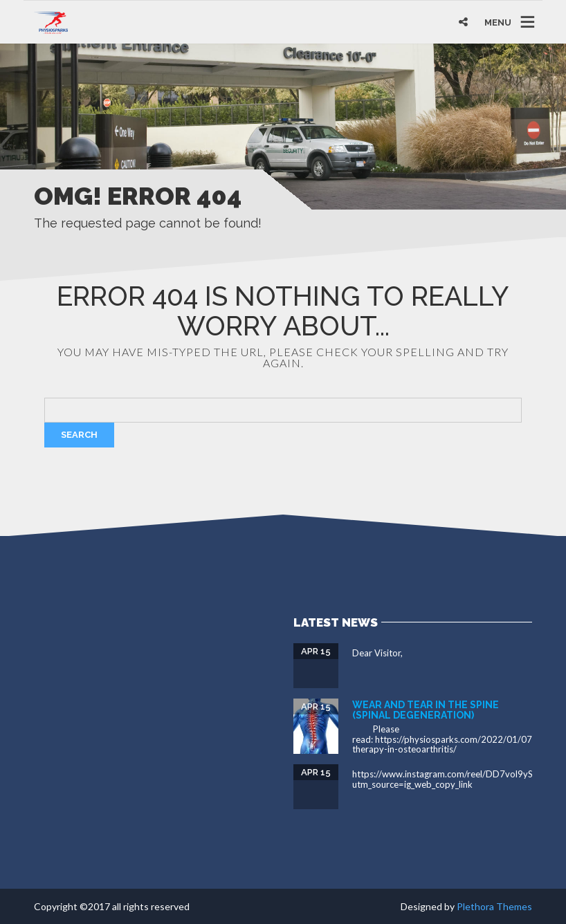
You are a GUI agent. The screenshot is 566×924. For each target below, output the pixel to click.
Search (79, 435)
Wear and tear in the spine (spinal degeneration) (426, 710)
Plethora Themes (494, 906)
